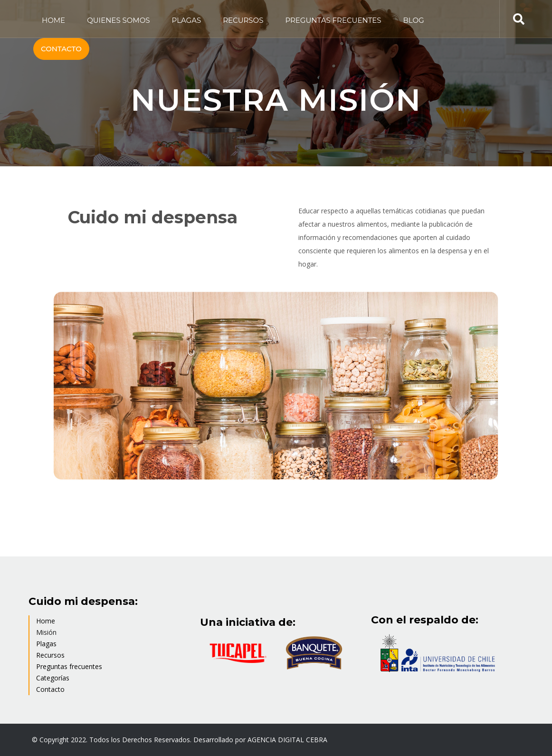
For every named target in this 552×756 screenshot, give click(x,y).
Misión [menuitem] (46, 632)
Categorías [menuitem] (53, 678)
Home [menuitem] (46, 621)
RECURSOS (243, 20)
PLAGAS (187, 20)
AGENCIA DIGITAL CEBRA (287, 740)
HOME (53, 20)
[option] (276, 388)
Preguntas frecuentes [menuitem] (69, 666)
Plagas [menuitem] (46, 644)
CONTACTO (61, 49)
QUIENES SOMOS (118, 20)
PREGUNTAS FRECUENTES (333, 20)
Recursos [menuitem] (50, 655)
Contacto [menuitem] (50, 689)
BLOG (414, 20)
